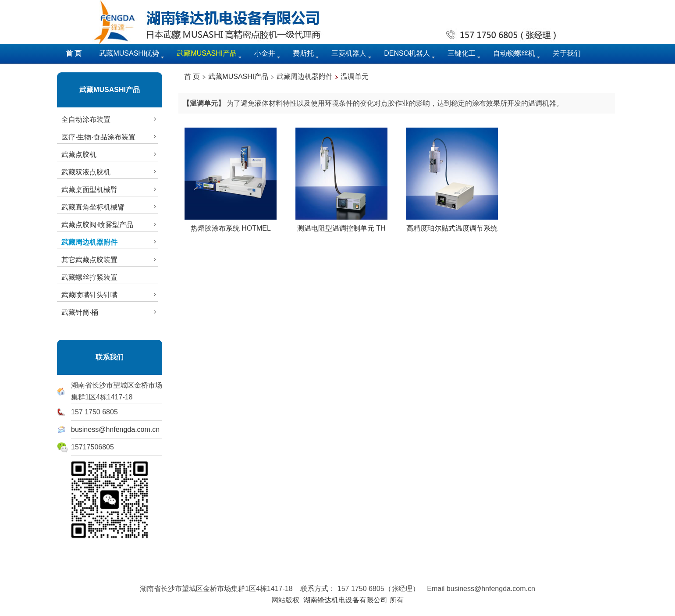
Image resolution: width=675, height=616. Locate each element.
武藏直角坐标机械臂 (110, 207)
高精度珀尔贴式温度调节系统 (452, 225)
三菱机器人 (349, 53)
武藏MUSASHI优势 (129, 53)
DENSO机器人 (407, 53)
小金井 (265, 53)
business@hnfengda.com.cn (115, 429)
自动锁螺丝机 (514, 53)
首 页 (192, 77)
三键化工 (462, 53)
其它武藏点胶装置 (110, 260)
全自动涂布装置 (110, 119)
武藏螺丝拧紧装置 (89, 277)
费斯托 (303, 53)
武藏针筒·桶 (110, 312)
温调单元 (355, 77)
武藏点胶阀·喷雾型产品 (110, 224)
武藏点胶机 (110, 154)
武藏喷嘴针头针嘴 (110, 295)
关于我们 (567, 53)
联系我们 (110, 357)
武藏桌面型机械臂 (110, 189)
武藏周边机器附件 (305, 77)
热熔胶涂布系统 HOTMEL (231, 225)
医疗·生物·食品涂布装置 (110, 137)
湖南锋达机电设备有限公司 (345, 600)
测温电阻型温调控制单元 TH (341, 225)
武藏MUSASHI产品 (110, 90)
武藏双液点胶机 (110, 172)
